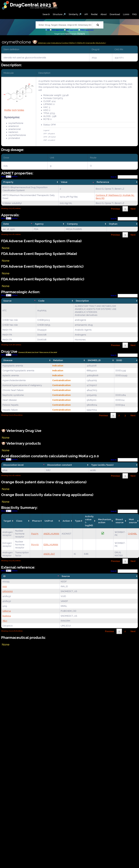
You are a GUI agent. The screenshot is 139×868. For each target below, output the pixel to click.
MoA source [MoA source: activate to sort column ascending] (133, 521)
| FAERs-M (81, 43)
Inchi (14, 110)
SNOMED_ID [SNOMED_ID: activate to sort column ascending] (94, 360)
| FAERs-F (72, 43)
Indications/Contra (60, 43)
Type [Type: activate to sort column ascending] (78, 521)
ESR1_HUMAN (51, 545)
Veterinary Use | (44, 43)
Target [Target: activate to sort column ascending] (7, 521)
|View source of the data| (48, 352)
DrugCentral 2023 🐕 (34, 5)
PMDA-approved (87, 30)
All (48, 30)
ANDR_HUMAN (51, 534)
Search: (124, 177)
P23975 (81, 34)
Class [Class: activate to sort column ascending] (19, 521)
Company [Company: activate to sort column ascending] (72, 224)
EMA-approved (72, 30)
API (86, 14)
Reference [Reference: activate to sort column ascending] (103, 182)
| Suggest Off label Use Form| (28, 352)
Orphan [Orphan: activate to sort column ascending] (113, 224)
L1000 (126, 14)
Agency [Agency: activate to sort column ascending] (39, 224)
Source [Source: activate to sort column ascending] (66, 576)
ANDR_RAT (49, 554)
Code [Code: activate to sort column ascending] (41, 301)
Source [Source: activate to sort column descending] (7, 301)
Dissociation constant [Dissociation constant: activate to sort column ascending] (60, 465)
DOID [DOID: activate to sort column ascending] (119, 360)
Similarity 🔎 (75, 14)
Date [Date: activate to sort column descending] (6, 224)
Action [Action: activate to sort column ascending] (66, 521)
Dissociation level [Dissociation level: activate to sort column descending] (13, 465)
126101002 (8, 591)
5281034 (7, 611)
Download (115, 14)
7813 (5, 621)
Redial (94, 14)
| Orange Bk (90, 43)
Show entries (9, 177)
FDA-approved (58, 30)
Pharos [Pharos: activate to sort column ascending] (36, 521)
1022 (5, 586)
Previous (115, 209)
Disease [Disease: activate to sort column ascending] (8, 360)
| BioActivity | (101, 43)
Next (133, 209)
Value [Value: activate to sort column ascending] (64, 182)
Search (46, 14)
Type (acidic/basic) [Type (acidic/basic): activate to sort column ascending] (102, 465)
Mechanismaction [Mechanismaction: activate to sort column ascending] (105, 521)
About (104, 14)
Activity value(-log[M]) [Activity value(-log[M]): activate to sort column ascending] (89, 521)
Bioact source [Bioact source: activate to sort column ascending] (120, 521)
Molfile (8, 110)
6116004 (7, 616)
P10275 (35, 534)
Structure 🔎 (59, 14)
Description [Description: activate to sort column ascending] (82, 301)
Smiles (21, 110)
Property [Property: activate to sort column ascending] (8, 182)
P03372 (35, 545)
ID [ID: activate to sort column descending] (4, 576)
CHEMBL (133, 534)
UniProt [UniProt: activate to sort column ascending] (49, 521)
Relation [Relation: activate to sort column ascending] (58, 360)
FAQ (134, 14)
